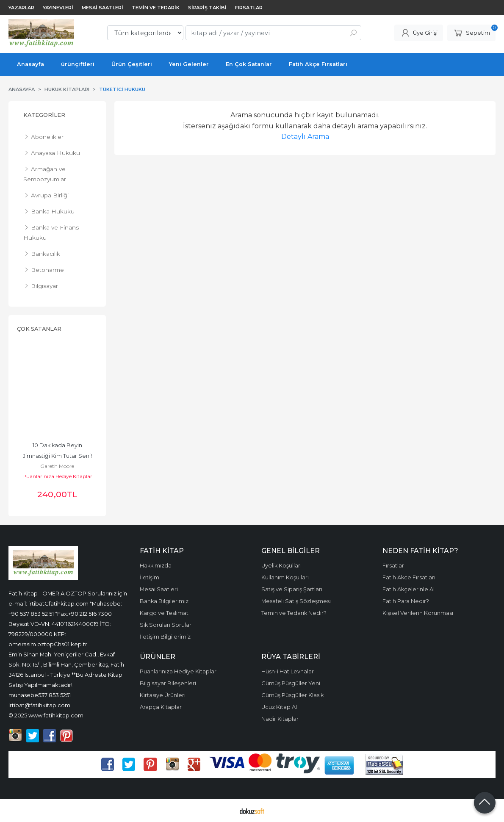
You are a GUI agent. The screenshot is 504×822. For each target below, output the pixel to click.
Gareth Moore (57, 466)
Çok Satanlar (39, 329)
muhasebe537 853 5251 (40, 695)
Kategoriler (44, 115)
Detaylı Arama (305, 137)
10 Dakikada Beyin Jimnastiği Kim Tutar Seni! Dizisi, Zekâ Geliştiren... (58, 456)
